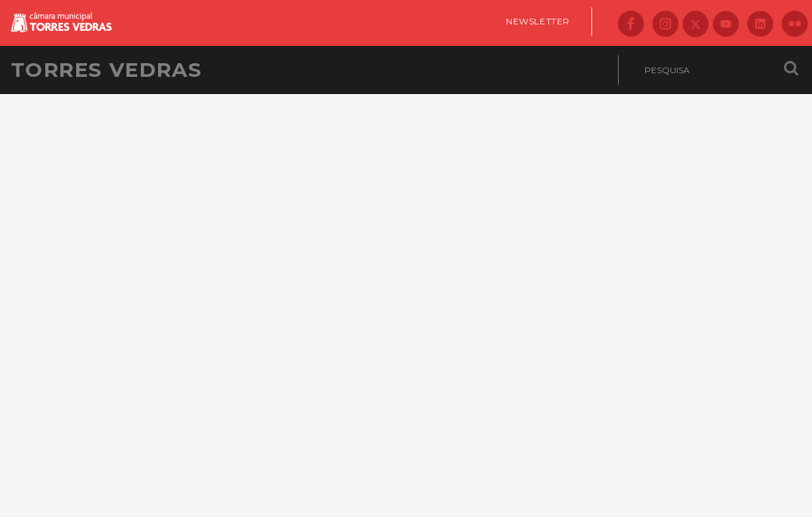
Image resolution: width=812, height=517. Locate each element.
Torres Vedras (106, 70)
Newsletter (538, 21)
